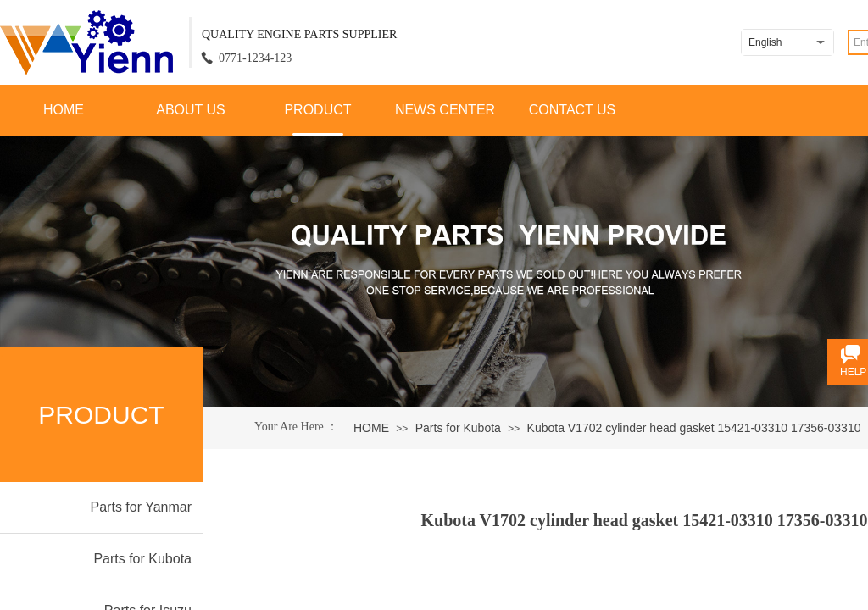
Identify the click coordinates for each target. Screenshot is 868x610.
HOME (64, 110)
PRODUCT (317, 110)
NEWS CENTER (445, 110)
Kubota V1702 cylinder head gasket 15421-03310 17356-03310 (694, 428)
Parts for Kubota (458, 428)
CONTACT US (573, 110)
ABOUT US (191, 110)
